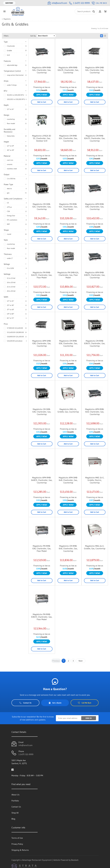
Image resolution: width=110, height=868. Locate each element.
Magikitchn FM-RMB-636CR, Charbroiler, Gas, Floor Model (42, 617)
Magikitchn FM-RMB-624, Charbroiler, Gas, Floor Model (68, 207)
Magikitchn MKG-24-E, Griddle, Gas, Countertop (95, 547)
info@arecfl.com (26, 745)
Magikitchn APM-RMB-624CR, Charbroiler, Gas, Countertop (68, 70)
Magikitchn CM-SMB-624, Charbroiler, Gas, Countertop (42, 207)
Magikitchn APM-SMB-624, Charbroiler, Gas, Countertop (95, 70)
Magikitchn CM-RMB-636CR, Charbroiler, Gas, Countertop (95, 343)
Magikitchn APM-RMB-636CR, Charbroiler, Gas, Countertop (95, 275)
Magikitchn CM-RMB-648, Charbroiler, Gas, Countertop (68, 548)
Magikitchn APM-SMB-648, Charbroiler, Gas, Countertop (68, 480)
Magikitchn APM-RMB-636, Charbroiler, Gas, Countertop (95, 207)
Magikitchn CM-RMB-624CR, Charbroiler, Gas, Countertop (95, 138)
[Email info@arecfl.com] (57, 3)
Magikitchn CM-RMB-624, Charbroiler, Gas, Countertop (68, 138)
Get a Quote (55, 703)
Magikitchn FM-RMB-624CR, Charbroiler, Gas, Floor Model (42, 275)
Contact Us (25, 703)
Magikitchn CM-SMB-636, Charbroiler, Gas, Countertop (42, 412)
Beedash (75, 860)
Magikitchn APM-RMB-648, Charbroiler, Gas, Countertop (95, 412)
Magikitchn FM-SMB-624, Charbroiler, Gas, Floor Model (68, 275)
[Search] (86, 11)
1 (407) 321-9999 (26, 754)
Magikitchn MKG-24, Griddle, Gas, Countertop (68, 410)
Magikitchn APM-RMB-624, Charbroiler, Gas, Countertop (42, 70)
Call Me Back (99, 3)
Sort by (33, 36)
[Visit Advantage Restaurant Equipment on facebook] (13, 769)
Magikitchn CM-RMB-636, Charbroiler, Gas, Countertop (68, 343)
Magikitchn (7, 19)
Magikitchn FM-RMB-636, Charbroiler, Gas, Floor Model (42, 548)
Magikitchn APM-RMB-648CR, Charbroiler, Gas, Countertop (42, 480)
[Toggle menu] (4, 11)
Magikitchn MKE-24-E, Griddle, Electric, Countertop (95, 480)
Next (81, 661)
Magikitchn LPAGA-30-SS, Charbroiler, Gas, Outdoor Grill (42, 138)
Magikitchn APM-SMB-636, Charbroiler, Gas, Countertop (42, 343)
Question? (9, 3)
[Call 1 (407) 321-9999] (79, 3)
